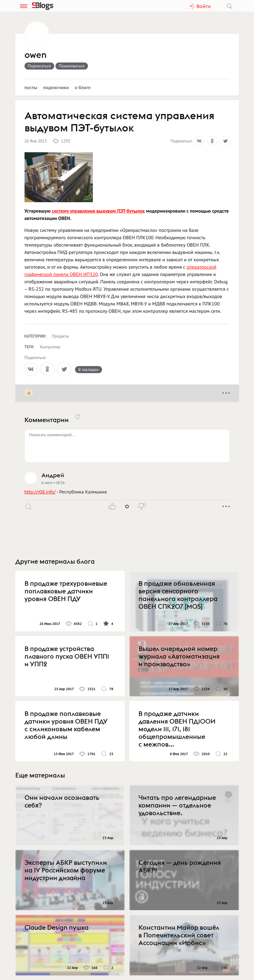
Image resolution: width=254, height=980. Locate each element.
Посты (31, 87)
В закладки (89, 369)
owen (36, 55)
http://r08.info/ (40, 492)
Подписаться (39, 66)
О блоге (83, 87)
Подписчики (56, 87)
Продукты (61, 336)
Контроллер (50, 347)
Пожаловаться (72, 66)
